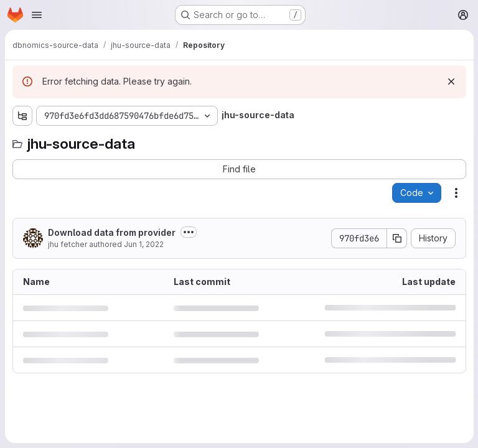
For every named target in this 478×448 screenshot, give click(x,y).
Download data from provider (112, 232)
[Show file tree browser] (22, 116)
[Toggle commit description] (189, 232)
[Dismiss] (451, 82)
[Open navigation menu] (37, 15)
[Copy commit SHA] (396, 238)
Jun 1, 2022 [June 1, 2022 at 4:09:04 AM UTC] (144, 244)
